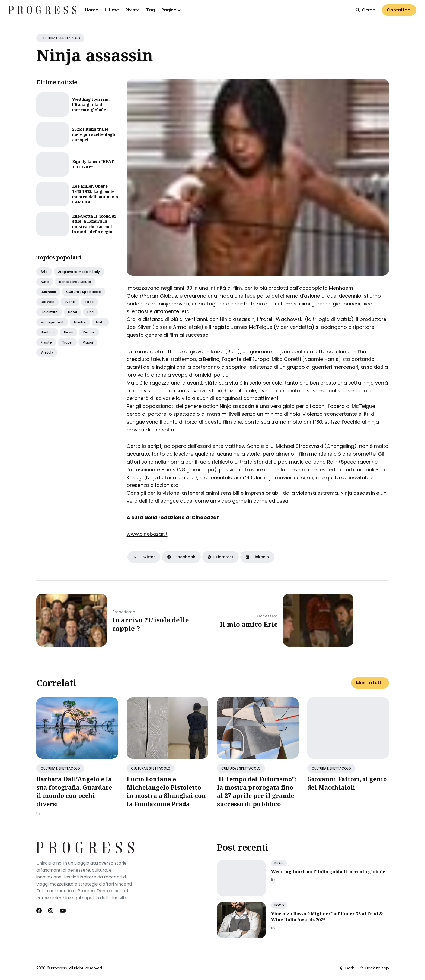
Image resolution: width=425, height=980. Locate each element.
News (68, 332)
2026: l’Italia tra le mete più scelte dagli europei (94, 134)
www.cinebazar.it (147, 534)
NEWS (279, 863)
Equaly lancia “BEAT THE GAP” (93, 164)
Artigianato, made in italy (79, 272)
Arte (44, 272)
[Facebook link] (40, 911)
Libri (90, 312)
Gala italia (49, 312)
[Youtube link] (63, 911)
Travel (67, 342)
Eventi (70, 302)
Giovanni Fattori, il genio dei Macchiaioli (347, 783)
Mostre (80, 322)
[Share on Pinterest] (221, 557)
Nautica (47, 332)
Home (92, 10)
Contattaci (399, 10)
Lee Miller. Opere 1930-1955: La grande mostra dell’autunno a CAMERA (95, 194)
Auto (45, 282)
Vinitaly (47, 352)
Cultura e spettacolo (84, 292)
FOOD (279, 905)
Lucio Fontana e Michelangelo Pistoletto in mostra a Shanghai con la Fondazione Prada (166, 791)
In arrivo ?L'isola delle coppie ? (151, 624)
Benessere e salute (75, 282)
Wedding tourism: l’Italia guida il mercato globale (91, 104)
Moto (100, 322)
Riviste (132, 10)
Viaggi (88, 342)
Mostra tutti (369, 683)
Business (48, 292)
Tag (151, 10)
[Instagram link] (51, 911)
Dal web (48, 302)
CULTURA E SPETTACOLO (60, 38)
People (89, 332)
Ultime (112, 10)
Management (52, 322)
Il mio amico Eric (249, 624)
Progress (59, 968)
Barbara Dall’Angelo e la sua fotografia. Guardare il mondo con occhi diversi (74, 791)
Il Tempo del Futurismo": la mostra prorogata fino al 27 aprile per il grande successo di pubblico (257, 791)
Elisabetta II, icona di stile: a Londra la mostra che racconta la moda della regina (94, 224)
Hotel (73, 312)
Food (90, 302)
